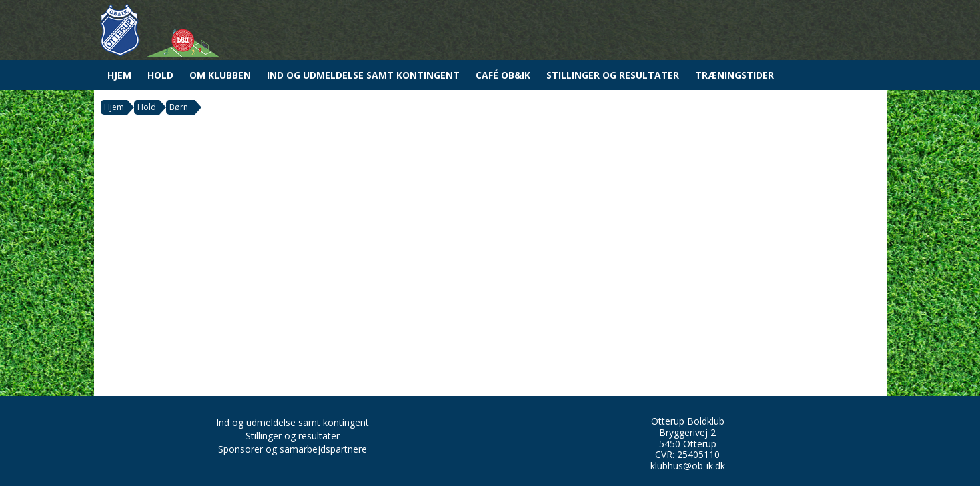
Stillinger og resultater (613, 75)
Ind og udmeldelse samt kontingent (363, 75)
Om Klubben (220, 75)
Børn (179, 107)
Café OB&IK (503, 75)
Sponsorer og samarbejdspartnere (293, 449)
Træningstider (734, 75)
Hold (160, 75)
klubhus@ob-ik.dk (688, 466)
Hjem (119, 75)
